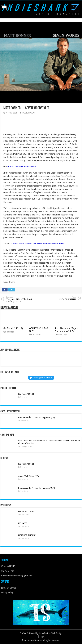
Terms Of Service (8, 588)
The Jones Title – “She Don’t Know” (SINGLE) (21, 299)
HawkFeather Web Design (51, 633)
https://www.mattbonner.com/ (22, 167)
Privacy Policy (7, 592)
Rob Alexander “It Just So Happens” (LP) (67, 330)
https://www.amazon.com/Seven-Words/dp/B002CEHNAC (40, 244)
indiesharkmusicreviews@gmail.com (17, 576)
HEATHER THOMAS (27, 535)
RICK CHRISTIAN (61, 298)
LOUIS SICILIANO (27, 511)
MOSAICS (23, 523)
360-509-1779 (8, 571)
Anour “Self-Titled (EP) (28, 476)
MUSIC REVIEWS (29, 113)
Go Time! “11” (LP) (13, 328)
